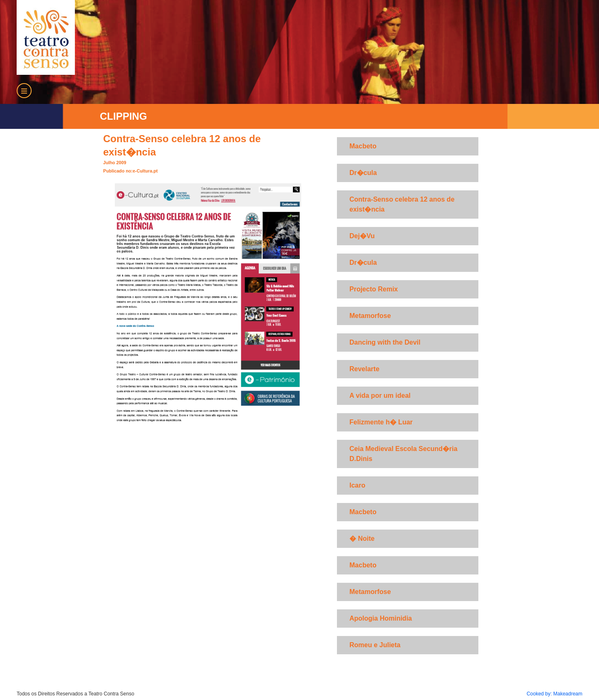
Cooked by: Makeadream (554, 694)
